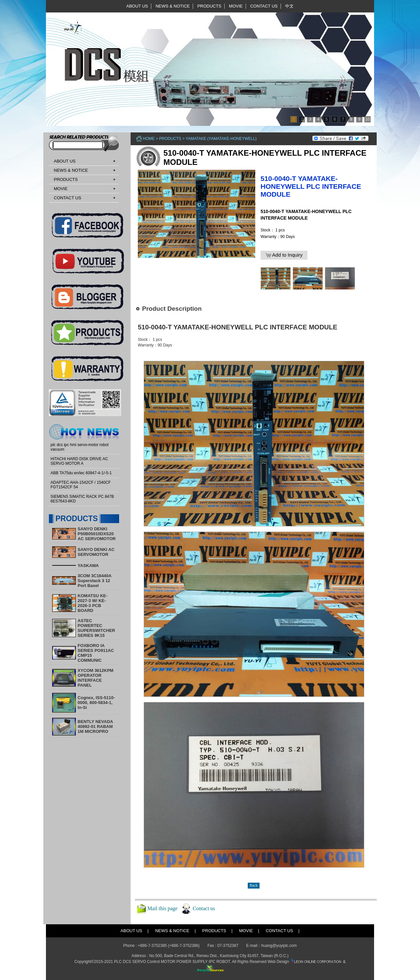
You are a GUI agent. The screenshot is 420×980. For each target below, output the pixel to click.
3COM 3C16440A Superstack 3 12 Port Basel (95, 581)
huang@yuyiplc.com (279, 946)
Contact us (204, 908)
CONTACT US (264, 6)
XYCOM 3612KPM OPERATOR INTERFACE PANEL (96, 678)
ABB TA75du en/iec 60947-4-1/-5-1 (81, 473)
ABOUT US (137, 6)
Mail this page (162, 908)
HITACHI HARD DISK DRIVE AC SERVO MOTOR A (79, 461)
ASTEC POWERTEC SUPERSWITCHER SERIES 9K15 (96, 628)
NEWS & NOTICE (173, 6)
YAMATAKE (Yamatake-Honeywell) (221, 139)
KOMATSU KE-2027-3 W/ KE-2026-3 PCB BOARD (93, 603)
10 (367, 119)
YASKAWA (88, 566)
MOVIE (236, 6)
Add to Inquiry (284, 255)
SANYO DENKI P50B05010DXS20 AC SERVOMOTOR (97, 534)
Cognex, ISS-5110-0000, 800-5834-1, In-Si (96, 703)
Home (149, 139)
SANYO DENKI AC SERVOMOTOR (96, 552)
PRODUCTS (209, 6)
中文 (289, 6)
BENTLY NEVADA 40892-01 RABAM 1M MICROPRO (95, 726)
